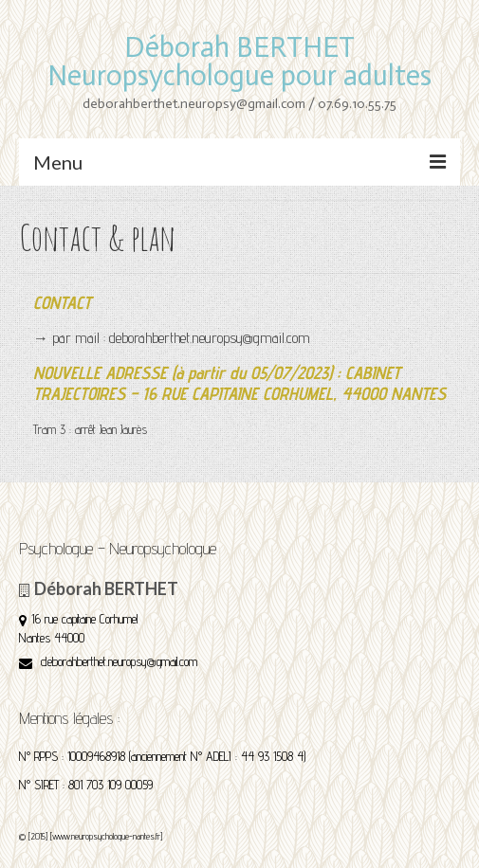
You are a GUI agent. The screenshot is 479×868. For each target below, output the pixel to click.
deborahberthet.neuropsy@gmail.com (108, 661)
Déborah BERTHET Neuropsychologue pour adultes (239, 62)
